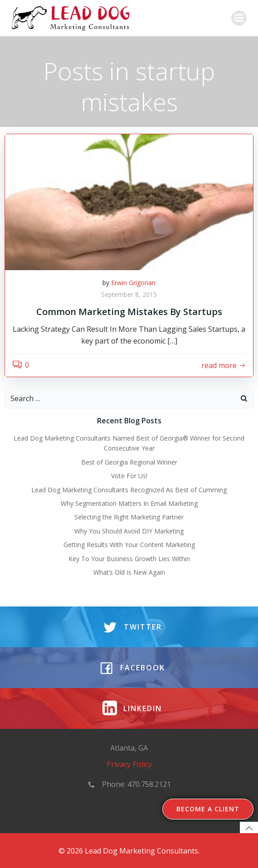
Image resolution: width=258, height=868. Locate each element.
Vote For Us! (129, 476)
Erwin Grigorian (133, 283)
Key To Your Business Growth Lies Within (129, 559)
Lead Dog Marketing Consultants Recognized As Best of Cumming (129, 490)
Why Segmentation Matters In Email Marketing (129, 503)
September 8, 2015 (129, 294)
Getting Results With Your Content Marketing (129, 545)
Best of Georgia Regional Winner (129, 462)
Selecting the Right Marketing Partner (129, 517)
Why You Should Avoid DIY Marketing (129, 531)
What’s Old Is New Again (129, 572)
